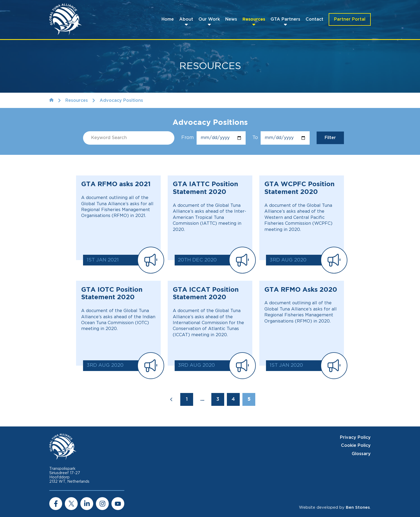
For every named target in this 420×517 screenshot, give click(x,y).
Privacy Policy (355, 437)
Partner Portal (350, 19)
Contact (314, 19)
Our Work (209, 19)
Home (168, 19)
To (281, 138)
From (213, 138)
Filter (330, 138)
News (231, 19)
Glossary (361, 454)
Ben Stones (358, 507)
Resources (254, 19)
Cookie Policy (356, 445)
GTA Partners (285, 19)
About (186, 19)
